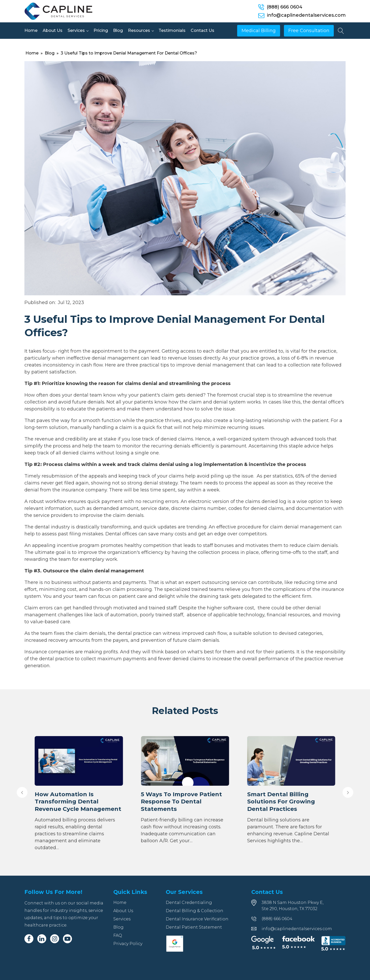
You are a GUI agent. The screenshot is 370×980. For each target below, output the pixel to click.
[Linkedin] (42, 939)
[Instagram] (55, 939)
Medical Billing (259, 31)
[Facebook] (29, 939)
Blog (118, 30)
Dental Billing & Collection (195, 911)
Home (31, 30)
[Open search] (341, 31)
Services (76, 30)
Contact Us (202, 30)
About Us (53, 30)
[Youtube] (67, 939)
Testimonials (172, 30)
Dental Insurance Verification (197, 919)
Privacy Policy (128, 944)
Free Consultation (309, 31)
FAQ (118, 935)
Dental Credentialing (189, 903)
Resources (139, 30)
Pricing (101, 30)
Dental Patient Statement (194, 927)
